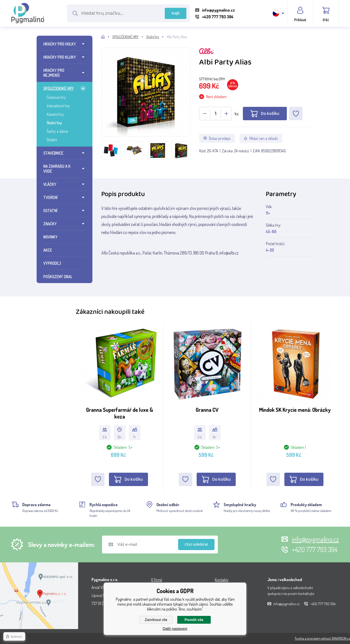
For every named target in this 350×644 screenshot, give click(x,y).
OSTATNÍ (50, 211)
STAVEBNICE (53, 153)
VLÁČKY (50, 184)
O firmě (157, 580)
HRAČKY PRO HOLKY (60, 44)
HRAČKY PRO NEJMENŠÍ (54, 73)
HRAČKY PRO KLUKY (60, 57)
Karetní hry (55, 114)
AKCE (48, 250)
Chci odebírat (196, 545)
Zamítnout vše (156, 620)
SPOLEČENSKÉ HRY (59, 88)
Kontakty (222, 580)
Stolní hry (54, 123)
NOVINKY (50, 237)
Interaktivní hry (58, 106)
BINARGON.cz (341, 638)
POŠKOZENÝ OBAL (58, 277)
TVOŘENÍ (50, 197)
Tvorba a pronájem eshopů (313, 638)
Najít (176, 13)
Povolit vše (194, 620)
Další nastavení (175, 629)
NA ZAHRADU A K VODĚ (57, 169)
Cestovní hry (56, 97)
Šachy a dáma (57, 131)
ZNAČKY (50, 224)
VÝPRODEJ (52, 263)
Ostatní (52, 140)
